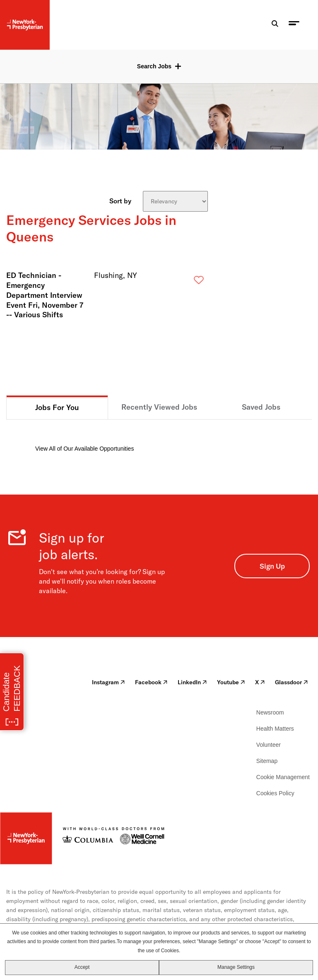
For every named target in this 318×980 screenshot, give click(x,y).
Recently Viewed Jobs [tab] (159, 407)
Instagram (108, 682)
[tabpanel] (159, 436)
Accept (82, 967)
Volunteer (269, 745)
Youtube (231, 682)
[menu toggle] (294, 25)
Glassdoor (291, 682)
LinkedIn (192, 682)
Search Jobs (154, 66)
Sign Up (272, 566)
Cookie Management (283, 777)
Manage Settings (236, 967)
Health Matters (275, 729)
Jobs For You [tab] (57, 407)
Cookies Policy (275, 793)
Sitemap (267, 761)
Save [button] (185, 282)
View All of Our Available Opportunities (84, 449)
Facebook (151, 682)
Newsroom (270, 712)
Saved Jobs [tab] (261, 407)
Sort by (120, 200)
